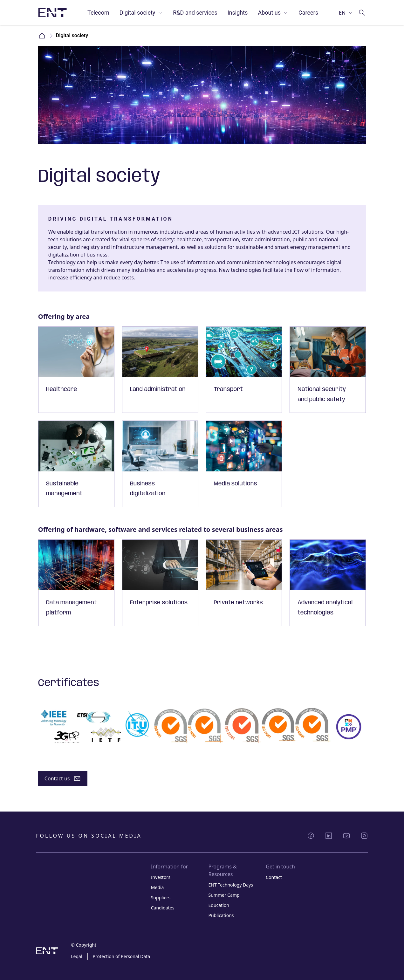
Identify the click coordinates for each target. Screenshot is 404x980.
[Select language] (346, 13)
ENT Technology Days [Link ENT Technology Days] (230, 885)
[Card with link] (76, 370)
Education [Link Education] (219, 905)
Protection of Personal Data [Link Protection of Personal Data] (122, 956)
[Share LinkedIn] (329, 836)
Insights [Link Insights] (238, 13)
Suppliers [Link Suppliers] (161, 898)
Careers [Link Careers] (308, 13)
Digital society (141, 13)
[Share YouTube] (346, 836)
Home (42, 36)
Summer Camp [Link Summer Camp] (224, 895)
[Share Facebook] (311, 836)
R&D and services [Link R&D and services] (195, 13)
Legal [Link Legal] (76, 956)
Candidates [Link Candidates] (163, 908)
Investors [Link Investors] (161, 877)
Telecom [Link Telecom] (98, 13)
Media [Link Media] (157, 887)
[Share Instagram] (364, 836)
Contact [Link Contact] (274, 877)
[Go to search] (362, 13)
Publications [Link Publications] (221, 915)
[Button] (63, 778)
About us (273, 13)
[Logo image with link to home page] (52, 13)
